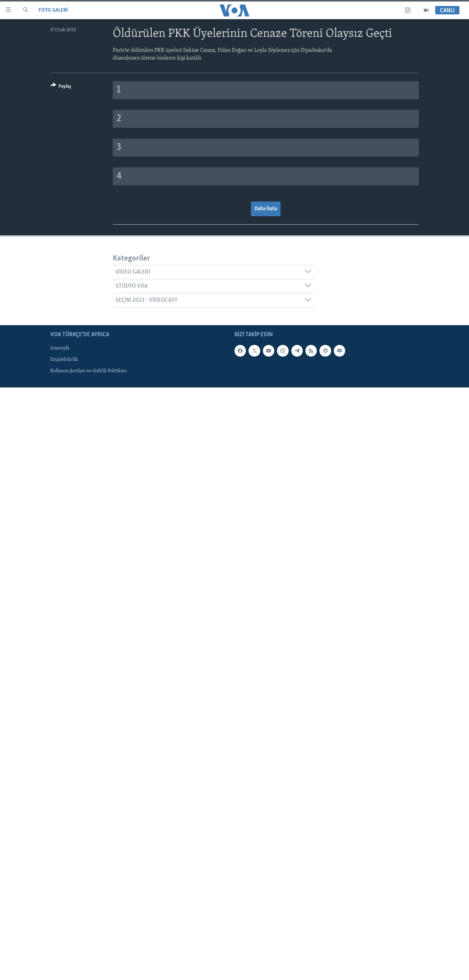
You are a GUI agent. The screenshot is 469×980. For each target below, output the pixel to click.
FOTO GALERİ (53, 10)
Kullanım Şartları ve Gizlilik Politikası (89, 371)
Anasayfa (60, 348)
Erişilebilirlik (64, 360)
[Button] (61, 87)
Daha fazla (266, 209)
